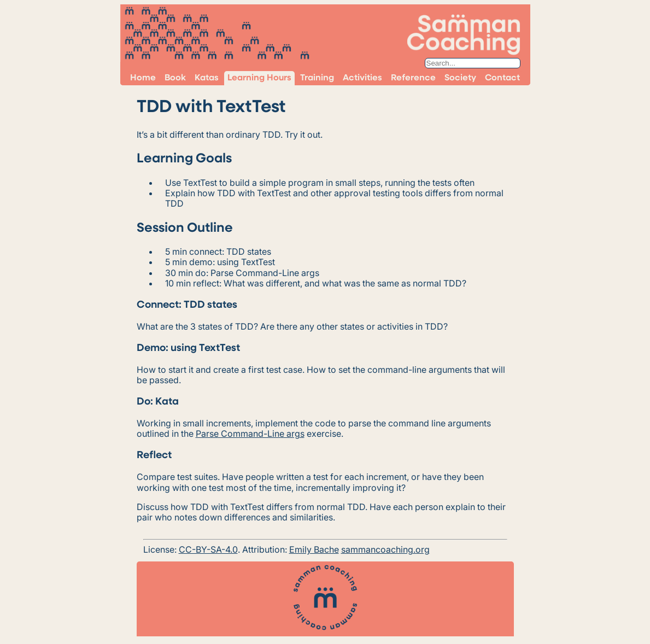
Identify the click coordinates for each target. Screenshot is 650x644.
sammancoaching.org (385, 549)
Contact (502, 78)
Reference (413, 78)
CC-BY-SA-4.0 (208, 549)
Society (460, 78)
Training (317, 78)
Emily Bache (314, 549)
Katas (207, 78)
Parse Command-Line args (250, 434)
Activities (362, 78)
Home (143, 78)
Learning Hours (259, 78)
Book (175, 78)
